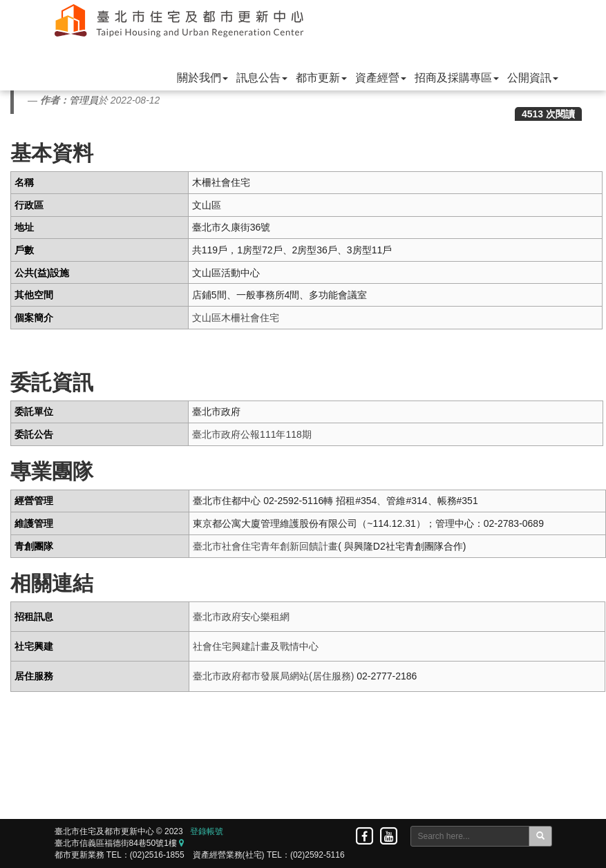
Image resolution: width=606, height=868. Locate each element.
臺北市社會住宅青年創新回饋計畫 (265, 546)
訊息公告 (262, 78)
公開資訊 (533, 78)
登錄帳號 (207, 831)
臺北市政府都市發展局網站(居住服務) (273, 676)
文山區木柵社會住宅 (236, 318)
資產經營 (381, 78)
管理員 (84, 100)
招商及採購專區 (457, 78)
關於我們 (202, 78)
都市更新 (321, 78)
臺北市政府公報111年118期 (252, 434)
